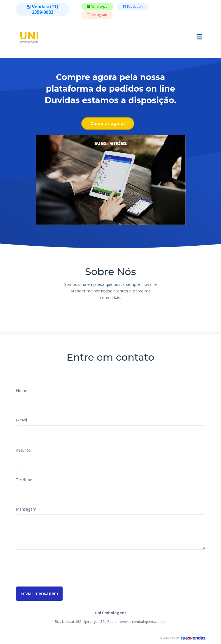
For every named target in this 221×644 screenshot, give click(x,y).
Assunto (23, 450)
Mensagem (26, 509)
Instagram (97, 15)
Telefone (24, 480)
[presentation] (58, 567)
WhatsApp (97, 6)
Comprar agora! (108, 124)
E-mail (21, 420)
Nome (22, 390)
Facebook (133, 6)
